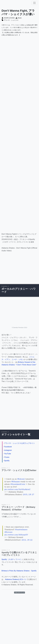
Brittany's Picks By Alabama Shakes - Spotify (19, 571)
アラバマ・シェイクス (11, 20)
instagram (8, 450)
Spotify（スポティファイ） (12, 559)
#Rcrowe (8, 532)
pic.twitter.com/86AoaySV (16, 535)
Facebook (8, 447)
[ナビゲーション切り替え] (34, 3)
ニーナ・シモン (18, 359)
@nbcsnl (21, 479)
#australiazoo (21, 530)
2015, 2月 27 (29, 494)
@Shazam (16, 482)
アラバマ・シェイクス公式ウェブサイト (19, 443)
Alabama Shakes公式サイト (16, 579)
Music (20, 18)
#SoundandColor (18, 484)
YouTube (8, 454)
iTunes (7, 457)
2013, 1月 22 (27, 540)
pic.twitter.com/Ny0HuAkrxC (18, 489)
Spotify (7, 461)
